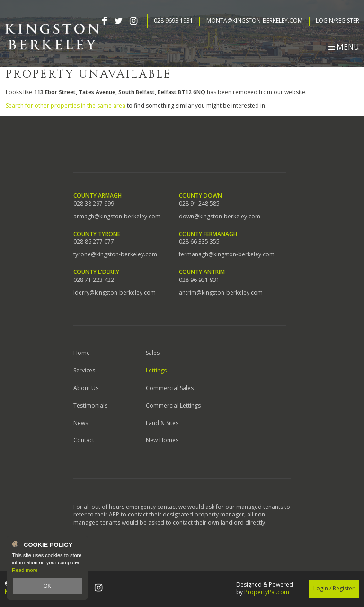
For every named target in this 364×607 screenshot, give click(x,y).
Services (84, 370)
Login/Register (337, 21)
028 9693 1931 (173, 21)
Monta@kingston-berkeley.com (254, 21)
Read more (25, 570)
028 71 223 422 (94, 280)
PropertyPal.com (267, 592)
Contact (84, 440)
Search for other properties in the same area (66, 105)
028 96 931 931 (199, 280)
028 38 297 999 (94, 204)
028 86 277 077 (94, 242)
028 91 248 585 (199, 204)
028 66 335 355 (199, 242)
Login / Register (334, 588)
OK (47, 586)
